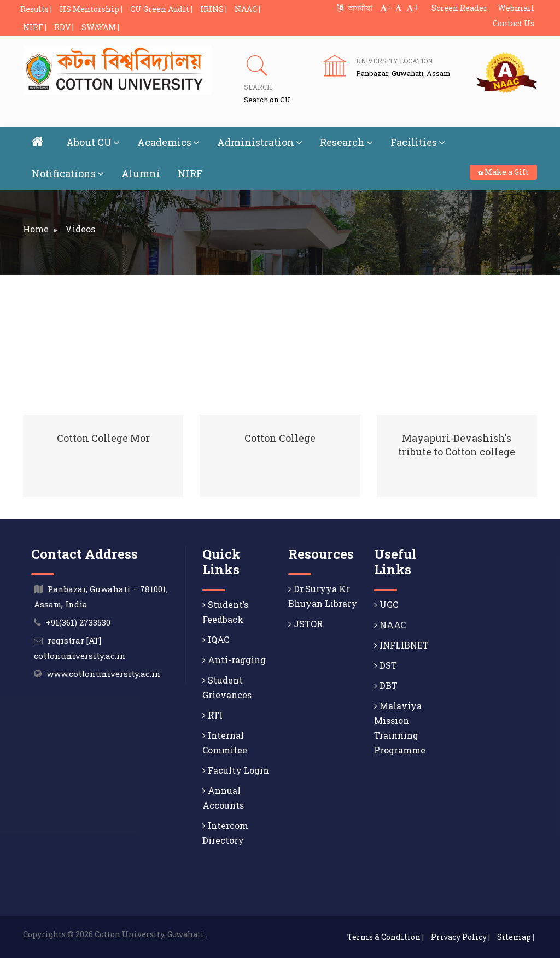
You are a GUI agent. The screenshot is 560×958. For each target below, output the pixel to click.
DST (386, 665)
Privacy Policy (459, 937)
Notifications (68, 173)
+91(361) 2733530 (78, 622)
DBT (386, 685)
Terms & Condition (384, 937)
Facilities (418, 142)
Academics (168, 142)
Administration (260, 142)
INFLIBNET (401, 645)
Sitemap (514, 937)
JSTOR (305, 624)
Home (36, 229)
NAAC (390, 625)
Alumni (141, 173)
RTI (212, 715)
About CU (93, 142)
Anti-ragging (234, 660)
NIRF (190, 173)
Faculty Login (236, 770)
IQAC (216, 639)
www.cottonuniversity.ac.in (104, 674)
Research (346, 142)
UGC (386, 604)
